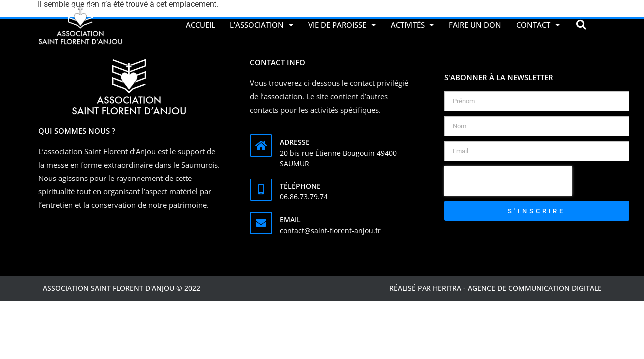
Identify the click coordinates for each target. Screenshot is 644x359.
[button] (581, 25)
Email (290, 220)
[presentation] (508, 181)
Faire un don (475, 25)
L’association (262, 25)
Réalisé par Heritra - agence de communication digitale (495, 288)
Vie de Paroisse (342, 25)
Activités (412, 25)
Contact (538, 25)
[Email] (261, 223)
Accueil (200, 25)
